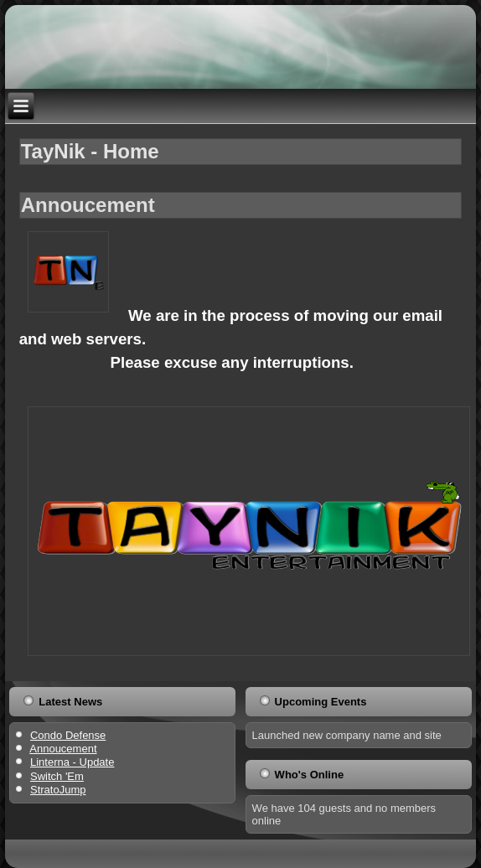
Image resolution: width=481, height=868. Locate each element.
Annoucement (88, 205)
